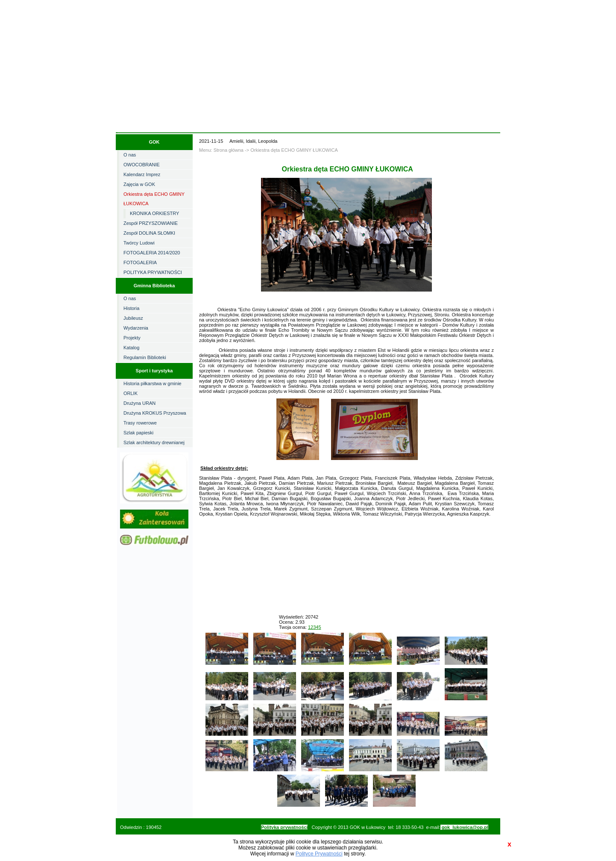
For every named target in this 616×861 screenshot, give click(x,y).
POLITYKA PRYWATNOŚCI (153, 272)
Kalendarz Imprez (142, 174)
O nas (130, 155)
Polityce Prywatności (319, 854)
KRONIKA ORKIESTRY (154, 213)
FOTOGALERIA (140, 262)
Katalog (131, 348)
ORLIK (131, 393)
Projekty (132, 338)
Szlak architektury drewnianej (154, 442)
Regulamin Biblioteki (145, 357)
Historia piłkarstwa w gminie (153, 383)
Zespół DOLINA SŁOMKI (149, 233)
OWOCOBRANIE (142, 165)
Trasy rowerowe (140, 423)
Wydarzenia (136, 328)
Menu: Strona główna (221, 150)
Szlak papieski (138, 433)
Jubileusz (133, 318)
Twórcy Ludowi (139, 243)
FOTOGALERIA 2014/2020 (152, 253)
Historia (131, 308)
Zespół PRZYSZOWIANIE (151, 223)
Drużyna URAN (139, 403)
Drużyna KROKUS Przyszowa (155, 413)
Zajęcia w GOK (139, 184)
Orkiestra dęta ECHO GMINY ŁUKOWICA (154, 199)
